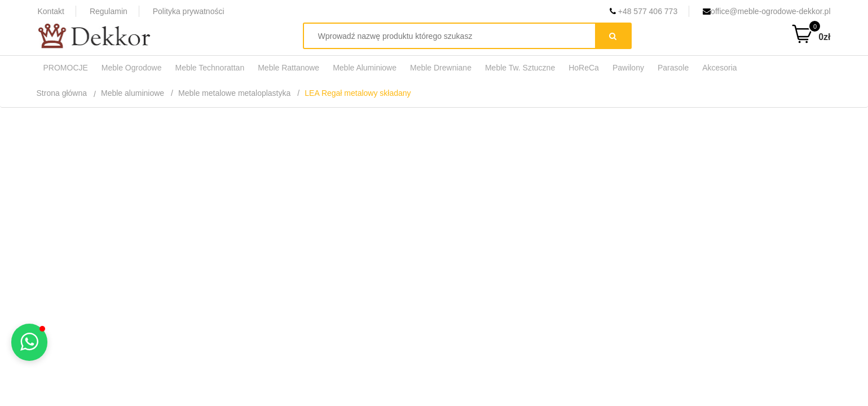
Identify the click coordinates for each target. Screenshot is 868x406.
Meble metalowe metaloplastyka (234, 93)
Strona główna (62, 93)
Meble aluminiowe (133, 93)
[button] (29, 342)
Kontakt (51, 11)
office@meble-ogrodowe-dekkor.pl (766, 11)
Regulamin (109, 11)
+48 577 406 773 (644, 11)
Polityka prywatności (189, 11)
